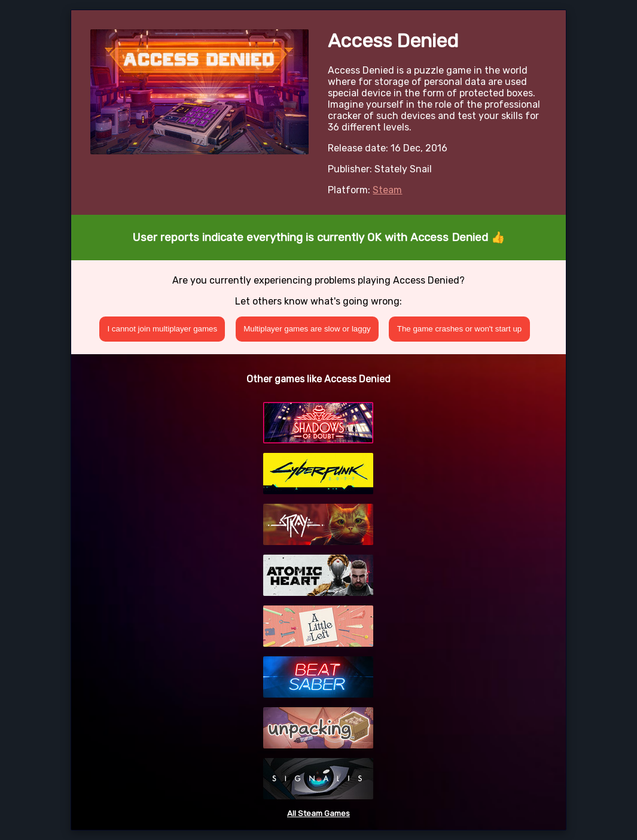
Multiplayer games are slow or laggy (307, 329)
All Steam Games (318, 813)
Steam (387, 190)
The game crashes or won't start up (460, 329)
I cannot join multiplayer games (162, 329)
